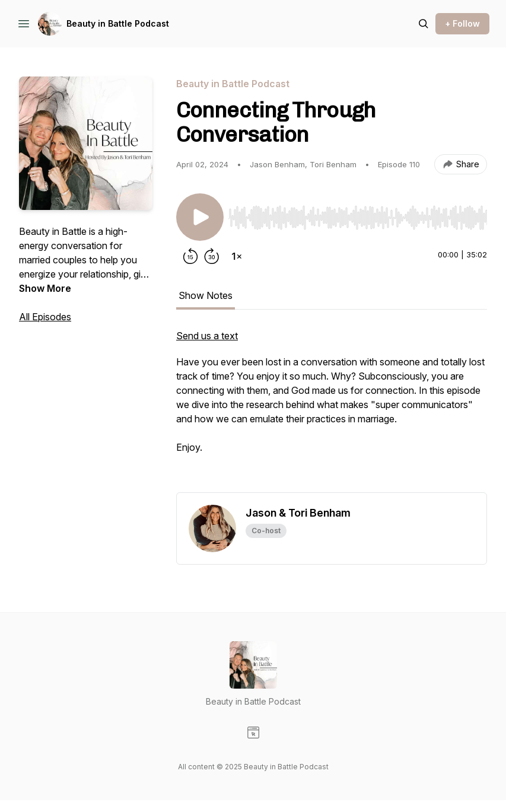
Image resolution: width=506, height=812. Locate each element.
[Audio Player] (358, 214)
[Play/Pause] (200, 217)
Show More (45, 288)
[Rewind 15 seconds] (190, 256)
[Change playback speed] (237, 256)
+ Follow (462, 23)
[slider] (358, 218)
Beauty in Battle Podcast (118, 23)
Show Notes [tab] (206, 295)
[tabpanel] (332, 410)
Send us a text (207, 336)
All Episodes (45, 317)
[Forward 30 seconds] (212, 256)
